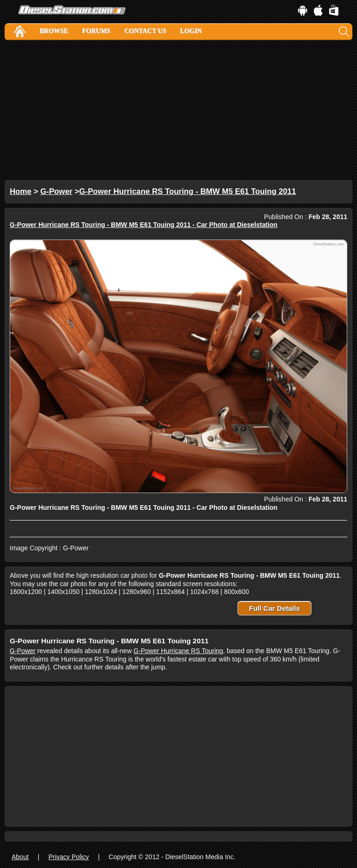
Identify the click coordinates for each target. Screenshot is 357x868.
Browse (54, 31)
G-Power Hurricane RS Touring (178, 651)
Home (21, 191)
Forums (96, 31)
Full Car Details (274, 608)
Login (191, 31)
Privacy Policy (69, 857)
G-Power (56, 191)
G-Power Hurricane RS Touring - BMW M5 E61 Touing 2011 (188, 191)
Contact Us (145, 31)
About (20, 857)
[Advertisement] (178, 110)
